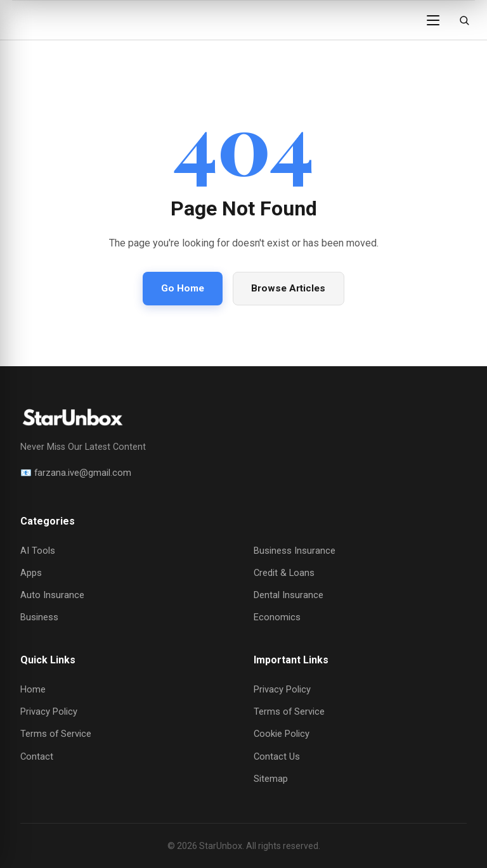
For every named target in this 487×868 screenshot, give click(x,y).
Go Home (183, 288)
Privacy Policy (49, 712)
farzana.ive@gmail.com (83, 473)
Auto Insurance (52, 595)
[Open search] (464, 20)
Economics (277, 617)
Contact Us (277, 756)
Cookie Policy (282, 734)
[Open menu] (438, 20)
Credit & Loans (284, 573)
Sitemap (271, 779)
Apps (31, 573)
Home (33, 689)
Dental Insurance (289, 595)
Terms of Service (56, 734)
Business (39, 617)
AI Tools (38, 551)
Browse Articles (288, 288)
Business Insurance (295, 551)
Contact (37, 756)
